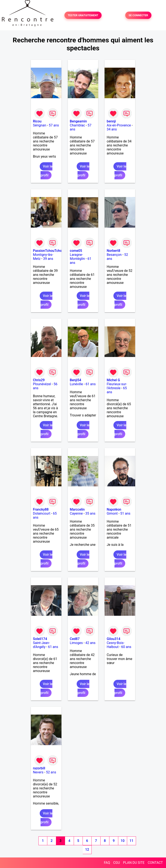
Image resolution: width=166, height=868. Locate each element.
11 (131, 841)
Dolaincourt (42, 513)
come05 (76, 251)
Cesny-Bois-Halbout (116, 645)
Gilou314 (113, 639)
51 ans (125, 513)
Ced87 (75, 639)
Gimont (112, 513)
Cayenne (76, 513)
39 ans (48, 259)
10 (122, 841)
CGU (117, 863)
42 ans (90, 643)
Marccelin (77, 509)
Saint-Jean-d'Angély (41, 645)
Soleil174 (40, 639)
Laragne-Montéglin (77, 257)
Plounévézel (42, 384)
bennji (111, 121)
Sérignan (40, 125)
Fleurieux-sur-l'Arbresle (117, 386)
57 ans (54, 125)
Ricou (37, 121)
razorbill (39, 768)
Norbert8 (113, 251)
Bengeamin (78, 121)
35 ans (90, 513)
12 (87, 850)
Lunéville (76, 384)
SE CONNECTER (138, 15)
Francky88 (41, 509)
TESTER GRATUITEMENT (83, 15)
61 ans (91, 384)
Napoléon (114, 509)
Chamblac (78, 125)
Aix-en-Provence (119, 125)
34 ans (112, 129)
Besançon (114, 255)
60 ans (126, 647)
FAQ (107, 863)
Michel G (113, 380)
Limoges (76, 643)
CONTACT (155, 863)
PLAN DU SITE (134, 863)
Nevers (38, 772)
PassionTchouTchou (48, 251)
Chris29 (39, 380)
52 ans (51, 772)
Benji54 (76, 380)
